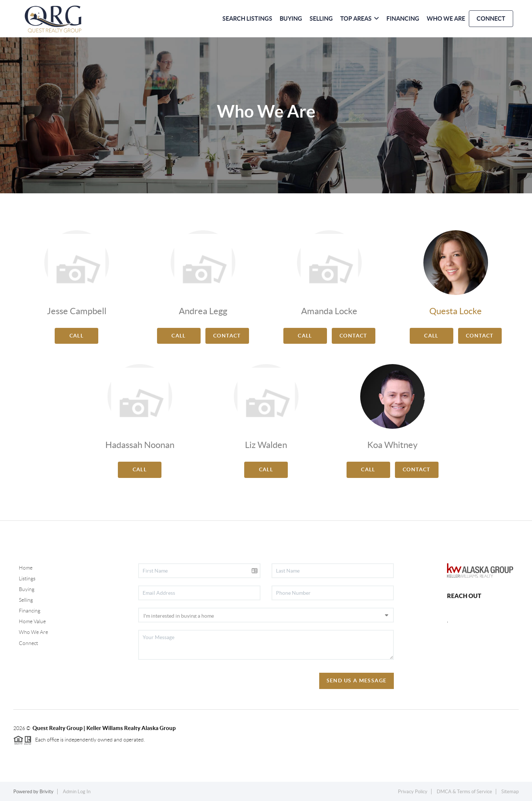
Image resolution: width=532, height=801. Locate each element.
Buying (27, 589)
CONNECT (491, 18)
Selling (26, 600)
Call (77, 336)
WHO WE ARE (446, 18)
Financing (30, 611)
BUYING (291, 18)
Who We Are (33, 632)
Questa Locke (456, 311)
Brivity (47, 792)
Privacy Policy (413, 792)
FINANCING (403, 18)
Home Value (32, 621)
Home (26, 568)
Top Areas (360, 18)
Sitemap (510, 792)
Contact (227, 336)
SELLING (321, 18)
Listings (27, 578)
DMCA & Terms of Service (464, 792)
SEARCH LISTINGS (247, 18)
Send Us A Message (357, 680)
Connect (28, 643)
